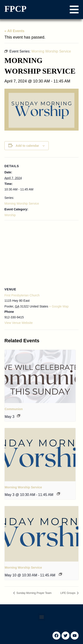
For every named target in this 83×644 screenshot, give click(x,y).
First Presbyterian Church (22, 295)
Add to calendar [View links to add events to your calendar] (27, 146)
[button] (74, 10)
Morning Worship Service (22, 204)
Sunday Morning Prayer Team (34, 593)
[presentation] (40, 376)
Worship (10, 215)
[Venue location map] (41, 252)
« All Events (14, 31)
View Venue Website (19, 323)
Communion (14, 409)
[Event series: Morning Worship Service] (58, 494)
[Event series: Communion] (19, 416)
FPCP (15, 9)
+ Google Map (59, 306)
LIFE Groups (68, 593)
